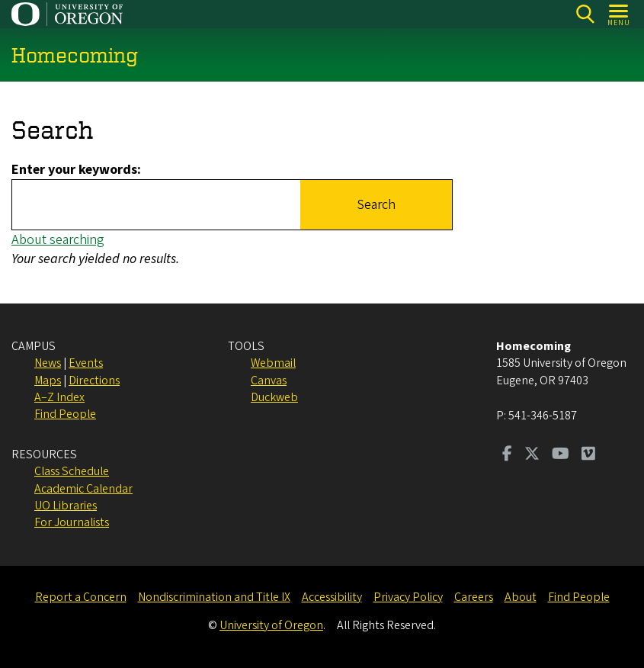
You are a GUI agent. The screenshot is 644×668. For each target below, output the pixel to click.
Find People (65, 414)
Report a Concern (81, 597)
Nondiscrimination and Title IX (214, 597)
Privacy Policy (408, 597)
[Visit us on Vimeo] (588, 455)
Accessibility (332, 597)
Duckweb (274, 397)
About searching (58, 240)
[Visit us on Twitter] (532, 455)
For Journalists (72, 522)
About (521, 597)
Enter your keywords (74, 170)
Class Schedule (72, 471)
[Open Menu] (619, 14)
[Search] (585, 14)
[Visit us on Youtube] (561, 455)
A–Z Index (59, 397)
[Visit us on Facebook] (507, 455)
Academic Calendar (83, 489)
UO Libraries (66, 506)
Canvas (269, 381)
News (48, 363)
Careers (474, 597)
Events (86, 363)
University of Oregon (271, 625)
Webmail (273, 363)
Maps (48, 381)
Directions (94, 381)
